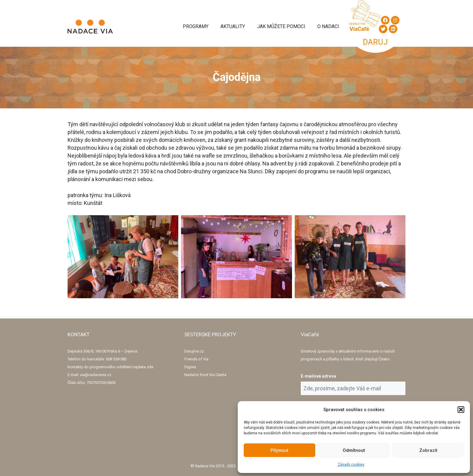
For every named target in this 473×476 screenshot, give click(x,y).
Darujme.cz (194, 351)
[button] (461, 410)
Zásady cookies (351, 465)
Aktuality (233, 26)
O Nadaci (328, 26)
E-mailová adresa (318, 376)
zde (150, 367)
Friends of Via (196, 359)
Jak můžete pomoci (281, 26)
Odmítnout (354, 450)
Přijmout (279, 450)
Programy (196, 26)
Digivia (190, 367)
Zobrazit (428, 450)
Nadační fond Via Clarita (205, 375)
